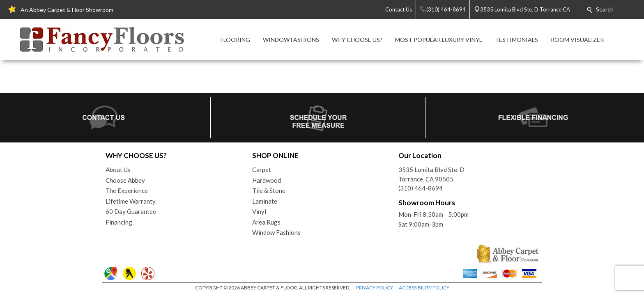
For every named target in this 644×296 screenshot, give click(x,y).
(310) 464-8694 (421, 188)
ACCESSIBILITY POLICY (424, 288)
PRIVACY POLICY (375, 288)
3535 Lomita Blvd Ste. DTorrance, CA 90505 (431, 174)
